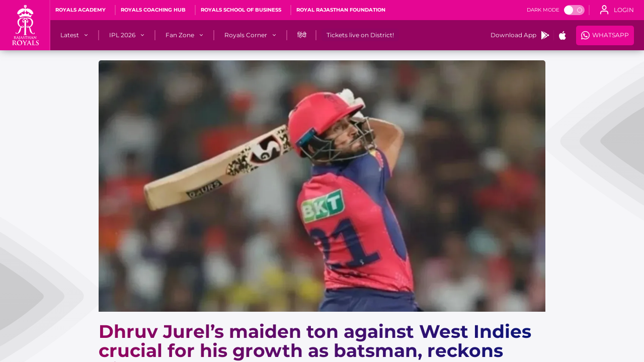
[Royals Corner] (246, 35)
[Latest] (70, 35)
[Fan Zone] (180, 35)
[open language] (617, 10)
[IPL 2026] (122, 35)
